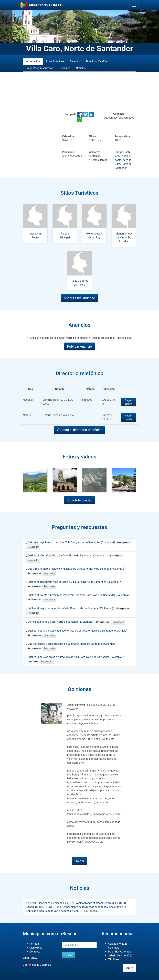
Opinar (79, 861)
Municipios (36, 948)
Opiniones (64, 68)
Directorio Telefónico (98, 61)
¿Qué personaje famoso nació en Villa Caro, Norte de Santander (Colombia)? (79, 542)
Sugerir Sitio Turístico (80, 298)
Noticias (81, 68)
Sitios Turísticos (55, 61)
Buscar (68, 955)
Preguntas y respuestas (39, 68)
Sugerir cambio (129, 402)
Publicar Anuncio (79, 346)
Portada (34, 944)
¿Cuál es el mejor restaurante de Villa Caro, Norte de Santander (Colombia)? (78, 608)
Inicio (129, 968)
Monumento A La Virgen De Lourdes (124, 238)
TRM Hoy (113, 959)
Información (33, 61)
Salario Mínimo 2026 (120, 956)
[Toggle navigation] (134, 5)
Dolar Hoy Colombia (120, 952)
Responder (33, 547)
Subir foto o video (79, 500)
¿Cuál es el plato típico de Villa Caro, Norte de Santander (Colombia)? (75, 556)
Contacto (35, 952)
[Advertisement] (80, 92)
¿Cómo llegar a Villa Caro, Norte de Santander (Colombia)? (69, 622)
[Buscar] (79, 945)
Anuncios (75, 61)
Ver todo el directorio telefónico (79, 430)
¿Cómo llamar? (99, 160)
